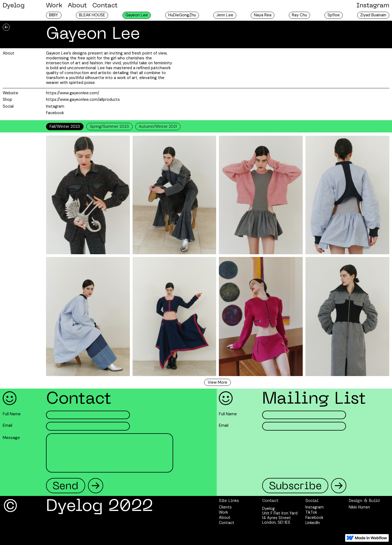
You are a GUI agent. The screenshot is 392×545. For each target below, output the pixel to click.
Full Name (12, 414)
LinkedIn (313, 523)
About (77, 6)
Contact (105, 6)
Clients (225, 507)
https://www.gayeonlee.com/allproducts (83, 99)
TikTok (311, 512)
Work (54, 6)
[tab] (65, 126)
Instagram (373, 6)
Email (7, 426)
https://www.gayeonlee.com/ (73, 93)
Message (11, 438)
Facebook (55, 113)
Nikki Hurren (359, 507)
